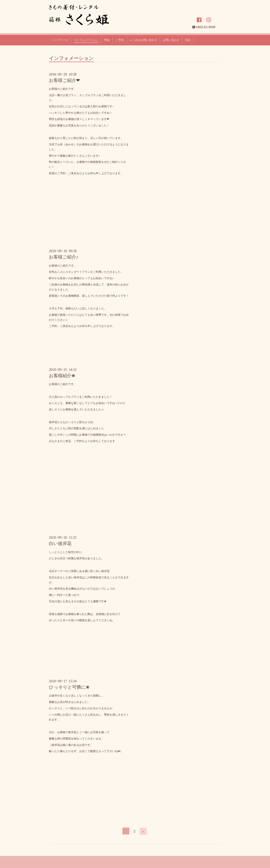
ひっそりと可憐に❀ (69, 687)
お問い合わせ (171, 40)
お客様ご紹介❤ (64, 80)
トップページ (60, 40)
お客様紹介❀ (62, 376)
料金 (107, 40)
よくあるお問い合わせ (143, 40)
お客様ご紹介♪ (64, 257)
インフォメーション (86, 40)
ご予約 (120, 40)
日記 (188, 40)
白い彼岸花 (60, 544)
